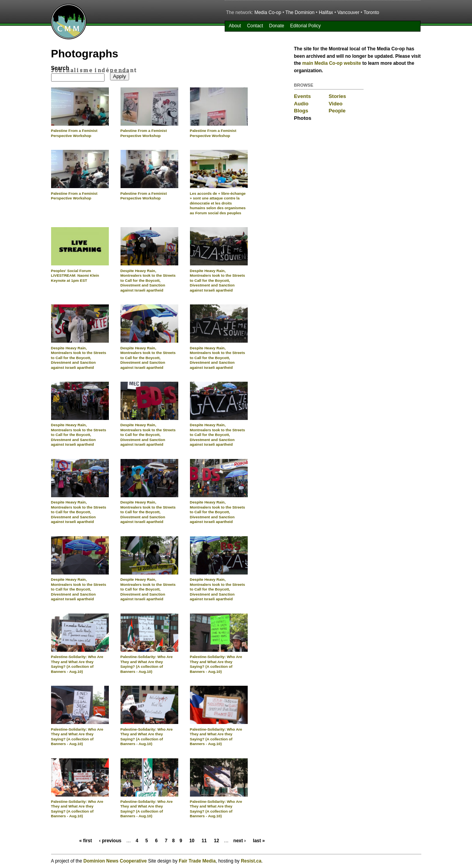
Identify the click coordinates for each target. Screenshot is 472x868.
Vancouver (348, 12)
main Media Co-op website (332, 63)
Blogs (301, 111)
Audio (301, 104)
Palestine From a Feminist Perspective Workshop (74, 133)
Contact (255, 26)
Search (60, 68)
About (235, 26)
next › (240, 841)
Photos (303, 118)
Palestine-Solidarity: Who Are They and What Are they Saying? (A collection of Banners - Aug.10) (77, 664)
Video (336, 104)
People (337, 111)
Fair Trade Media (197, 861)
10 (192, 841)
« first (86, 841)
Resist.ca (251, 861)
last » (259, 841)
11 (204, 841)
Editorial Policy (306, 26)
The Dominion (300, 12)
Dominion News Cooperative (115, 861)
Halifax (326, 12)
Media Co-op (268, 12)
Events (303, 96)
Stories (338, 96)
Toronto (371, 12)
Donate (277, 26)
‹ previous (110, 841)
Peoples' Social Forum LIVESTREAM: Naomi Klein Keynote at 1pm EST (75, 276)
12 (216, 841)
